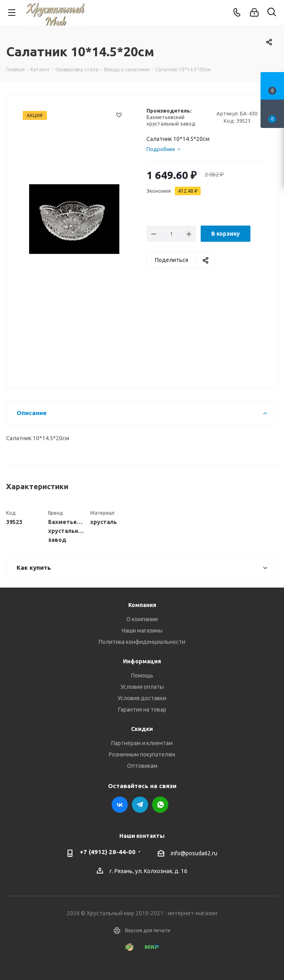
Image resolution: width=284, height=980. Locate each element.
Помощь (142, 675)
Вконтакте (120, 805)
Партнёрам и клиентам (142, 743)
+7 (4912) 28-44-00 (108, 852)
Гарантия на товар (142, 709)
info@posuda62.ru (194, 853)
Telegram (140, 805)
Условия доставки (142, 698)
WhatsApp (160, 805)
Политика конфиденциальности (142, 642)
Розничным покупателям (142, 754)
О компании (142, 619)
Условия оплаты (142, 687)
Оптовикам (142, 766)
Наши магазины (142, 631)
